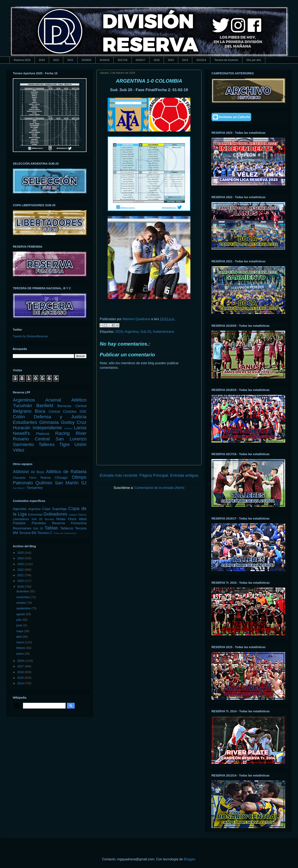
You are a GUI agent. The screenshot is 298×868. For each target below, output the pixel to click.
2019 (119, 332)
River (81, 433)
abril (19, 637)
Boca (40, 411)
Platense (43, 434)
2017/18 (122, 60)
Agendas (20, 509)
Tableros (67, 528)
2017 (21, 666)
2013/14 (201, 60)
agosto (21, 614)
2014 (185, 60)
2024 (21, 558)
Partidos (19, 523)
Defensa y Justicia (60, 417)
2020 (21, 581)
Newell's (21, 433)
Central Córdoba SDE (68, 412)
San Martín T (19, 488)
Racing (62, 433)
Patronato (23, 483)
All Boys (38, 472)
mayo (20, 631)
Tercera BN (28, 533)
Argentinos (24, 400)
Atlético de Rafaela (66, 472)
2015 (171, 60)
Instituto (68, 428)
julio (19, 620)
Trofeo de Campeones (65, 533)
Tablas (51, 528)
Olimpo (79, 477)
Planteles (39, 523)
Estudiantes (25, 422)
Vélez (19, 450)
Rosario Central (31, 439)
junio (20, 625)
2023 (42, 60)
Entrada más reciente (119, 475)
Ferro (33, 478)
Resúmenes (22, 528)
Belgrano (22, 411)
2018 (21, 661)
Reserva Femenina (69, 523)
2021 (70, 60)
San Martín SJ (71, 483)
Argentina (132, 332)
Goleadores (55, 514)
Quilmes (44, 483)
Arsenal (53, 400)
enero (20, 654)
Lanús (80, 428)
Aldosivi (21, 472)
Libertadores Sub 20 (28, 519)
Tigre (65, 444)
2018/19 (104, 60)
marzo (21, 642)
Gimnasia (49, 422)
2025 (21, 553)
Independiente (47, 428)
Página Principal (154, 475)
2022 (56, 60)
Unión (80, 444)
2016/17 (140, 60)
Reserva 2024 (22, 60)
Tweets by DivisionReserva (30, 336)
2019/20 (86, 60)
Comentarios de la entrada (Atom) (159, 488)
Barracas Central (72, 406)
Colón (19, 417)
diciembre (23, 591)
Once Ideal (77, 519)
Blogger (189, 859)
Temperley (35, 488)
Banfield (45, 406)
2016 (157, 60)
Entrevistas (35, 515)
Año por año (254, 60)
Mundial (49, 519)
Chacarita (19, 478)
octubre (22, 603)
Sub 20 (146, 332)
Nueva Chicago (54, 478)
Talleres (47, 444)
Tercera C (45, 533)
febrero (21, 648)
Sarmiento (23, 444)
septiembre (24, 608)
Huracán (22, 428)
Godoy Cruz (74, 422)
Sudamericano (163, 332)
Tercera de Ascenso (226, 60)
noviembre (23, 597)
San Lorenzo (71, 439)
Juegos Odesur (78, 515)
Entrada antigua (184, 475)
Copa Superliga (54, 509)
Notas (61, 519)
